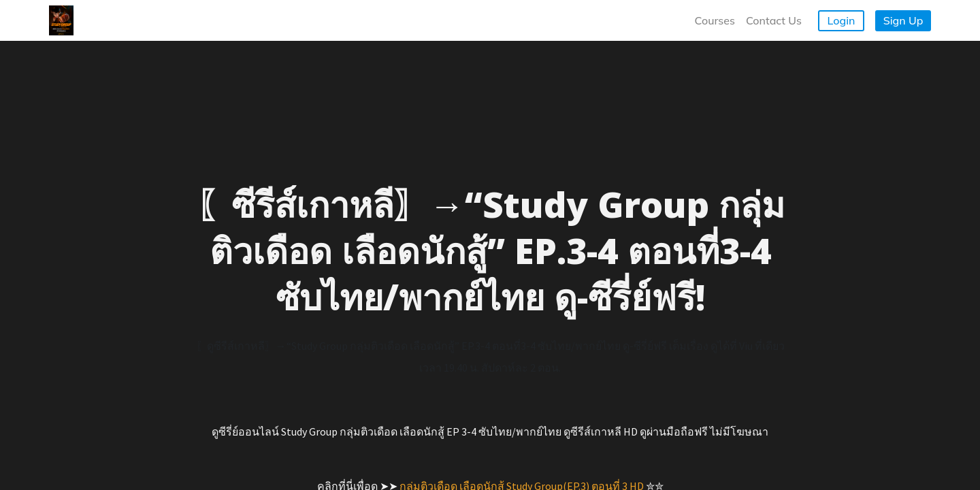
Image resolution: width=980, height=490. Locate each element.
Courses (715, 20)
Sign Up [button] (903, 20)
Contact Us (774, 20)
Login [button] (842, 20)
